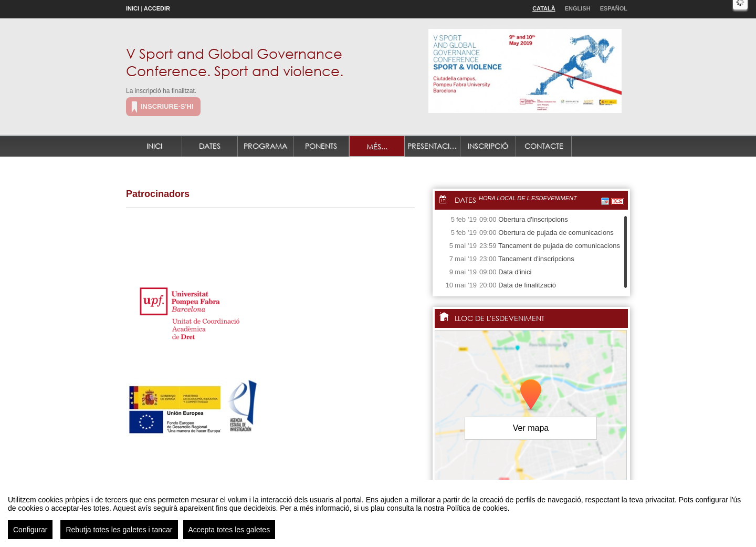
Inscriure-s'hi (167, 106)
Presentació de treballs (434, 146)
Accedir (157, 8)
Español (614, 8)
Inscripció (488, 146)
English (578, 8)
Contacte (544, 146)
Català (544, 8)
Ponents (321, 146)
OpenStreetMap (581, 483)
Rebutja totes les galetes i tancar (119, 535)
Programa (265, 146)
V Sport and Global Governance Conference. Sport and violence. (235, 62)
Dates (210, 146)
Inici (133, 8)
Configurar (30, 535)
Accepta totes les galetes (229, 535)
